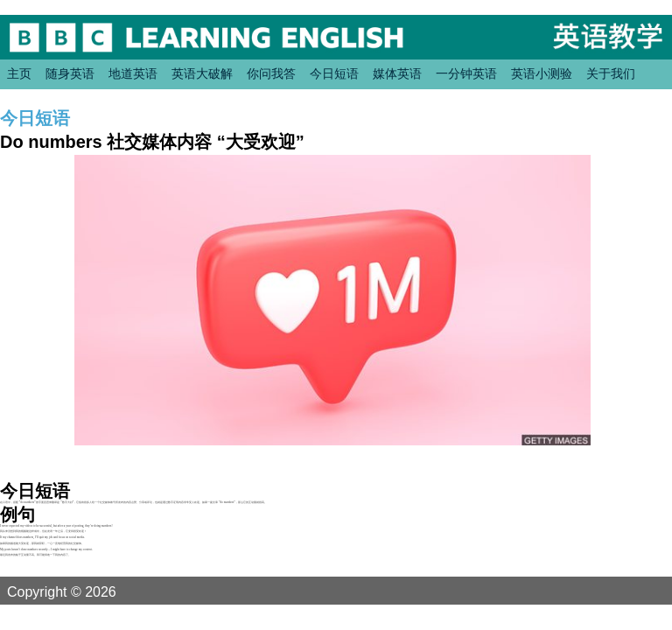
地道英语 (133, 73)
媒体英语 (397, 73)
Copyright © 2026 (82, 591)
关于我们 (611, 73)
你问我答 (271, 73)
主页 (19, 73)
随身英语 (70, 73)
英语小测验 (542, 73)
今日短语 (334, 73)
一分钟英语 (466, 73)
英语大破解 (202, 73)
